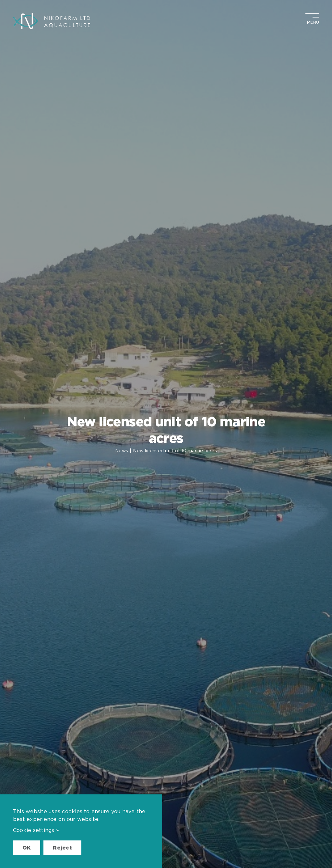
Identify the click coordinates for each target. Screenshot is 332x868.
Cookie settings (36, 830)
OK (27, 848)
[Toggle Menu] (312, 18)
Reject (62, 848)
